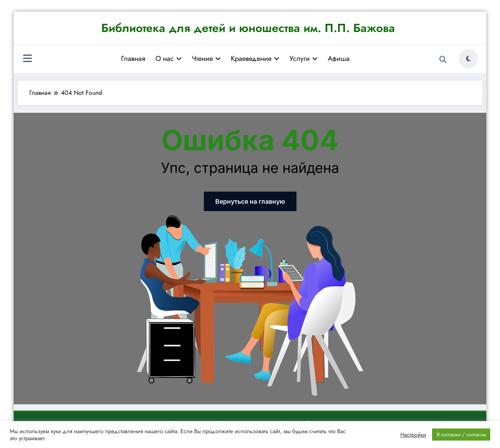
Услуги (304, 59)
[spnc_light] (468, 59)
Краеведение (255, 59)
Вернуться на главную (250, 201)
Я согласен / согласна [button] (461, 435)
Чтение (206, 59)
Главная (133, 59)
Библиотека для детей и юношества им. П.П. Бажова (248, 28)
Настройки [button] (413, 435)
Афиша (339, 59)
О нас (169, 59)
